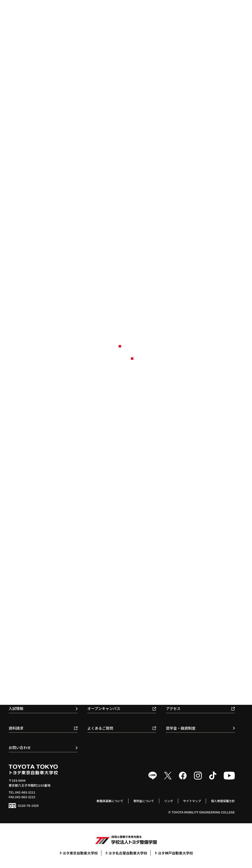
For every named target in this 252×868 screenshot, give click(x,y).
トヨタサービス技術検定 (185, 678)
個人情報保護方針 (222, 801)
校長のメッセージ (181, 602)
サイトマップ (190, 801)
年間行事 (174, 657)
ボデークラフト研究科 (29, 691)
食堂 (171, 684)
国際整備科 (21, 671)
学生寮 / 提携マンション (185, 691)
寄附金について (140, 801)
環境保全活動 (177, 622)
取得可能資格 (99, 671)
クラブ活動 (176, 664)
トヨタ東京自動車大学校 (79, 853)
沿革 (171, 609)
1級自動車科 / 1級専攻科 (30, 657)
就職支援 (98, 664)
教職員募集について (105, 801)
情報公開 (174, 629)
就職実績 (96, 657)
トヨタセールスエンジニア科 (34, 684)
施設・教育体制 (179, 615)
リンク (166, 801)
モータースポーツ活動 (184, 671)
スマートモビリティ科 (29, 678)
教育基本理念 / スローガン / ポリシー (195, 595)
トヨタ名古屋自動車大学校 (126, 853)
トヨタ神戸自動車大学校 (174, 853)
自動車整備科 (22, 664)
